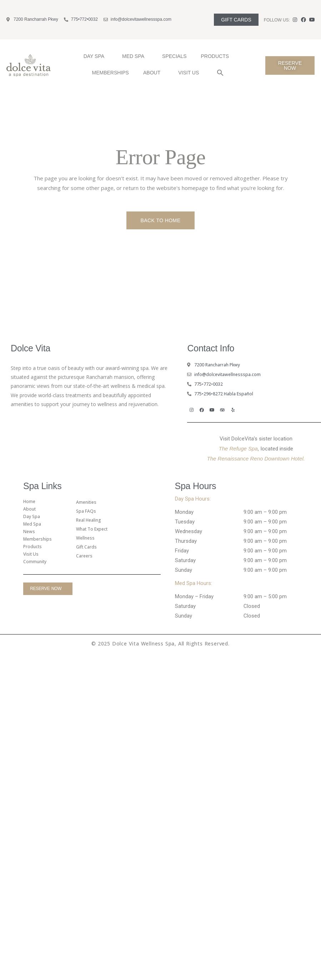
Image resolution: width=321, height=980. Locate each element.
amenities (86, 502)
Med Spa (135, 56)
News (29, 532)
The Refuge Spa (238, 448)
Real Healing (89, 520)
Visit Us (190, 73)
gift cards (86, 547)
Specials (174, 56)
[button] (220, 73)
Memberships (111, 73)
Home (29, 501)
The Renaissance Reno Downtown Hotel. (256, 459)
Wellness (85, 538)
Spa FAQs (86, 511)
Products (217, 56)
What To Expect (92, 529)
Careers (84, 556)
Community (35, 562)
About (154, 73)
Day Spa (96, 56)
